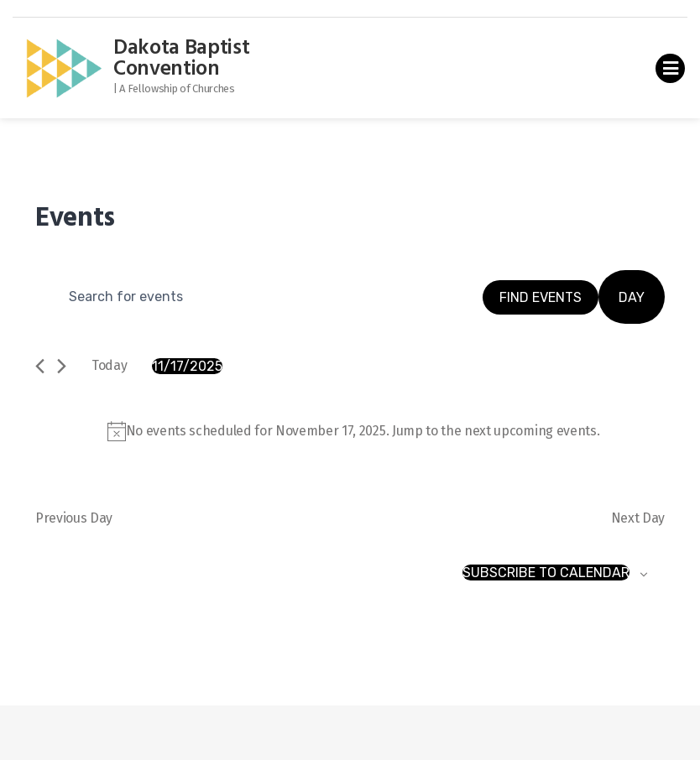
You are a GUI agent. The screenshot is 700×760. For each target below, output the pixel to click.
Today (109, 365)
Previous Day (74, 518)
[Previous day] (40, 366)
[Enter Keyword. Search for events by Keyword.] (259, 297)
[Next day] (62, 366)
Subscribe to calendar (546, 573)
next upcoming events (530, 431)
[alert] (353, 431)
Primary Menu (670, 72)
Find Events (541, 297)
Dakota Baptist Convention (182, 59)
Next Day (638, 518)
